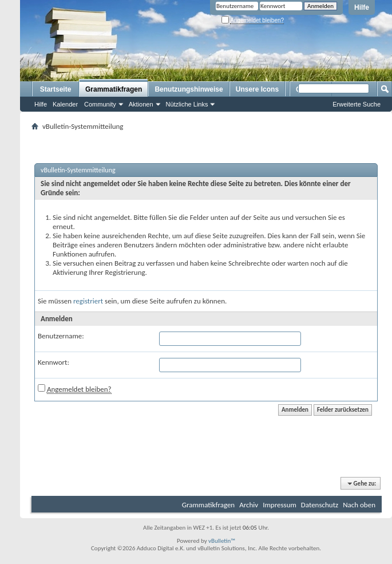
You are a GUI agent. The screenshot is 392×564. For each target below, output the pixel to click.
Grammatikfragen (114, 89)
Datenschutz (320, 505)
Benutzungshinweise (189, 89)
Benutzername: (61, 336)
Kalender (65, 104)
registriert (88, 301)
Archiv (249, 505)
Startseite (56, 89)
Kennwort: (54, 362)
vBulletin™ (222, 541)
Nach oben (359, 505)
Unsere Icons (257, 89)
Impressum (280, 505)
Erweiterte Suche (357, 104)
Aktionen (141, 104)
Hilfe (362, 7)
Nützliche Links (187, 104)
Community (100, 104)
